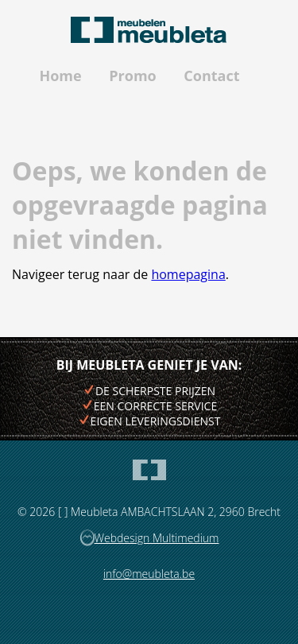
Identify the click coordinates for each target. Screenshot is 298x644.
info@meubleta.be (149, 574)
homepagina (188, 274)
